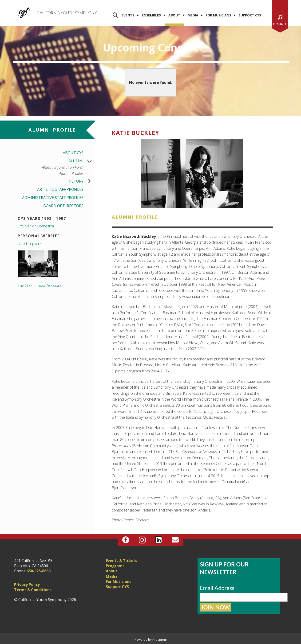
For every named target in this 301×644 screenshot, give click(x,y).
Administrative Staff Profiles (53, 198)
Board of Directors (63, 206)
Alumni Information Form (63, 167)
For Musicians (218, 15)
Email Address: (218, 588)
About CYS (73, 153)
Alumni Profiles (71, 174)
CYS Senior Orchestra (36, 226)
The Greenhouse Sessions (40, 285)
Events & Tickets (121, 561)
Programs (115, 566)
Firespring (159, 640)
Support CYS (250, 15)
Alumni (82, 161)
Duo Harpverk (29, 243)
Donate (280, 24)
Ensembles (151, 15)
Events (128, 15)
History (81, 181)
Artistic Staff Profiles (60, 189)
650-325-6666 (39, 571)
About (174, 15)
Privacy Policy (27, 585)
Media (193, 15)
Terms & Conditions (33, 590)
